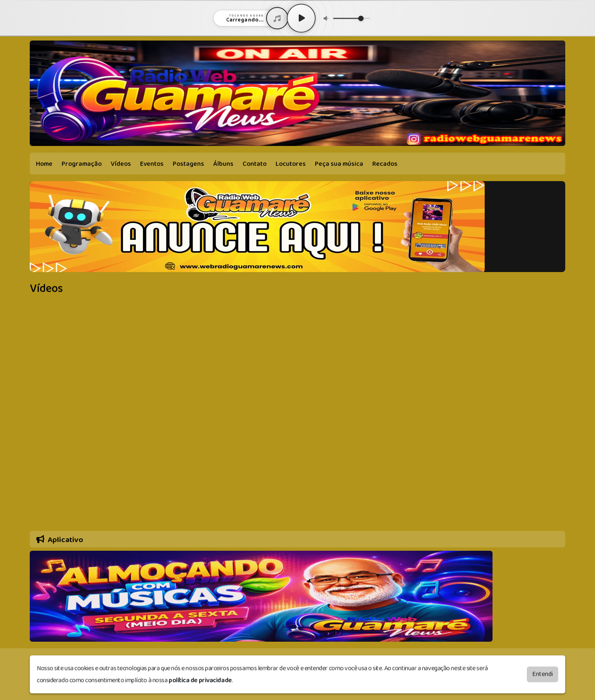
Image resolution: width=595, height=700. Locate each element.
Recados (385, 164)
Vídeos (121, 164)
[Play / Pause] (301, 18)
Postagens (188, 164)
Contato (255, 164)
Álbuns (223, 164)
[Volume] (352, 18)
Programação (82, 164)
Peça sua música (339, 164)
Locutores (291, 164)
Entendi (543, 674)
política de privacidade (200, 680)
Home (44, 164)
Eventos (152, 164)
